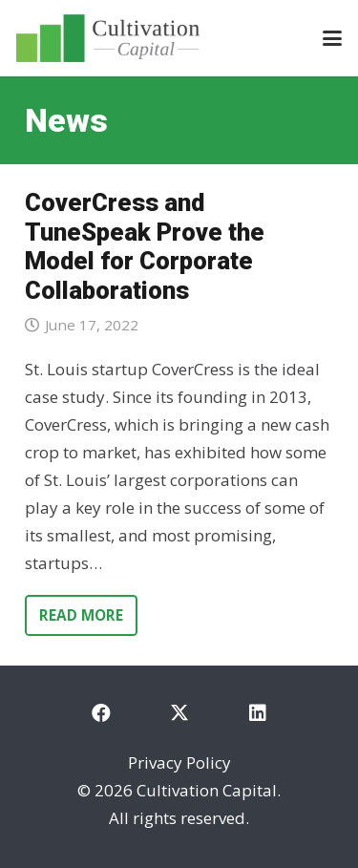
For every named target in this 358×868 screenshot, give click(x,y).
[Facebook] (101, 713)
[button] (332, 38)
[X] (179, 713)
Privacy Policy (179, 762)
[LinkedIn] (258, 713)
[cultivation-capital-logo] (108, 38)
